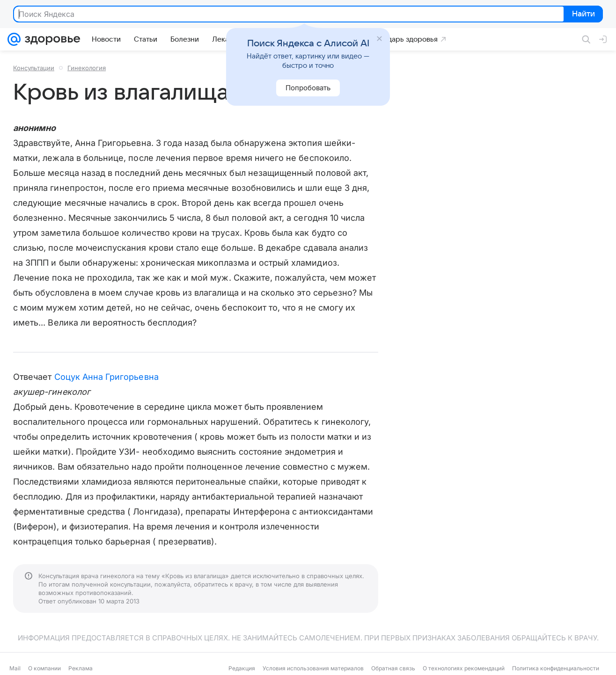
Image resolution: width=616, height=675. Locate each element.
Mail (15, 668)
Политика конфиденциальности (556, 668)
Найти (583, 15)
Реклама (81, 668)
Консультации (34, 68)
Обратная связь (393, 668)
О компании (44, 668)
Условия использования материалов (313, 668)
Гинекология (87, 68)
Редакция (242, 668)
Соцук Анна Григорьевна (106, 377)
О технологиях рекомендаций (464, 668)
